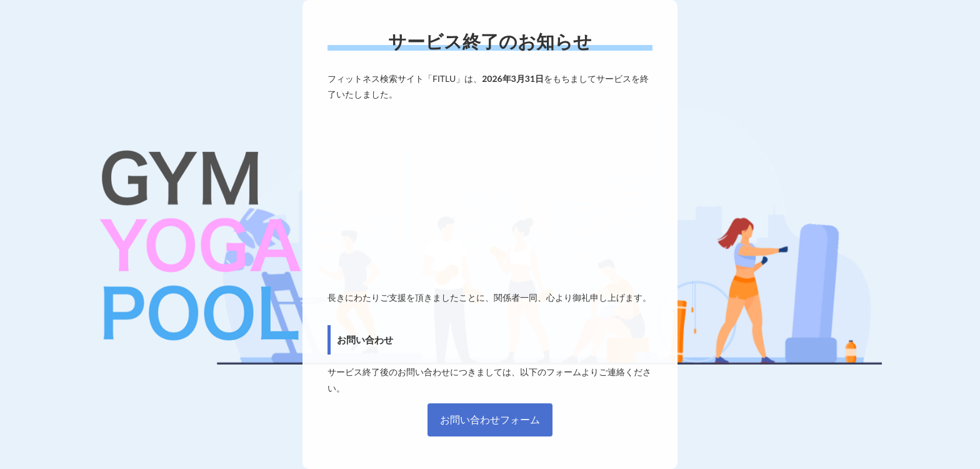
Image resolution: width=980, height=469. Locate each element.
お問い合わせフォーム (490, 419)
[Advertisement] (490, 196)
